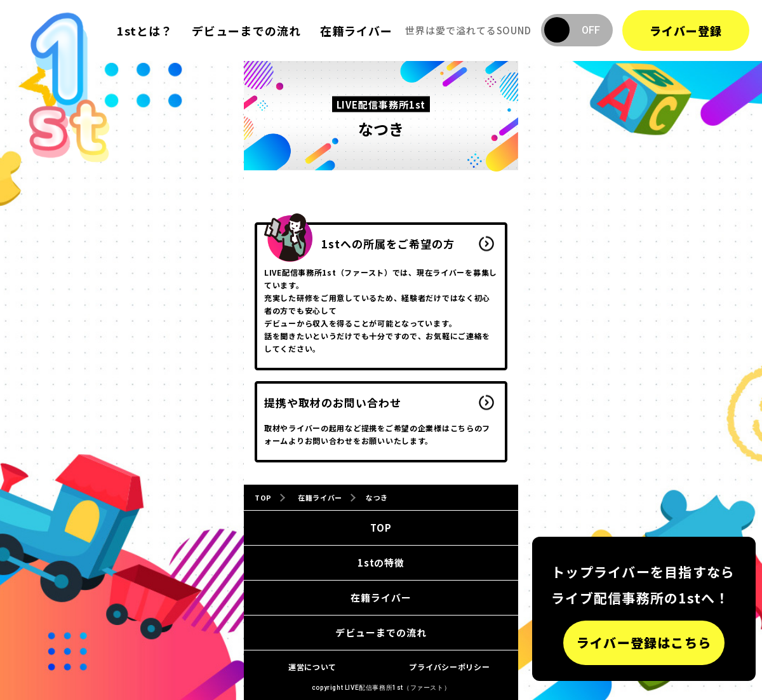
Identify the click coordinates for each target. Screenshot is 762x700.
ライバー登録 (686, 30)
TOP (381, 528)
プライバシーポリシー (449, 667)
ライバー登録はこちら (644, 643)
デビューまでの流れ (246, 30)
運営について (312, 667)
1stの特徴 (381, 562)
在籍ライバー (356, 30)
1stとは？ (145, 30)
